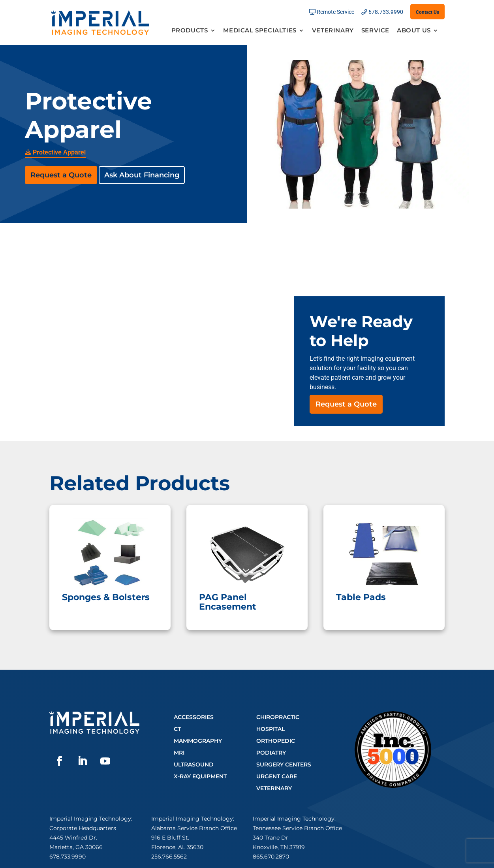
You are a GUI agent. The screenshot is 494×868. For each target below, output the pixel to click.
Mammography (198, 741)
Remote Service (335, 12)
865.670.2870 (271, 857)
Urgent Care (277, 776)
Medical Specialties (260, 31)
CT (177, 729)
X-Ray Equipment (200, 776)
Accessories (194, 717)
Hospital (270, 729)
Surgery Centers (284, 764)
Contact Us (427, 12)
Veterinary (333, 31)
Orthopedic (276, 741)
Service (375, 31)
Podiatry (271, 753)
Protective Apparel (55, 152)
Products (190, 31)
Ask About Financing (142, 175)
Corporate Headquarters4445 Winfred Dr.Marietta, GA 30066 (83, 838)
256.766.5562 (169, 857)
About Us (414, 31)
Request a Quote (61, 175)
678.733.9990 (386, 12)
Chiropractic (278, 717)
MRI (179, 753)
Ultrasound (194, 764)
